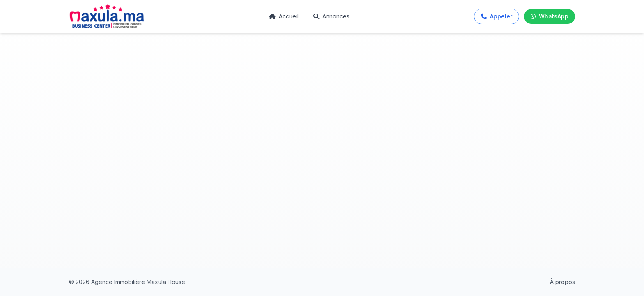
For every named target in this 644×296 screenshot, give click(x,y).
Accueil (284, 16)
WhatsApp (550, 16)
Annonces (331, 16)
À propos (562, 282)
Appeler (497, 16)
